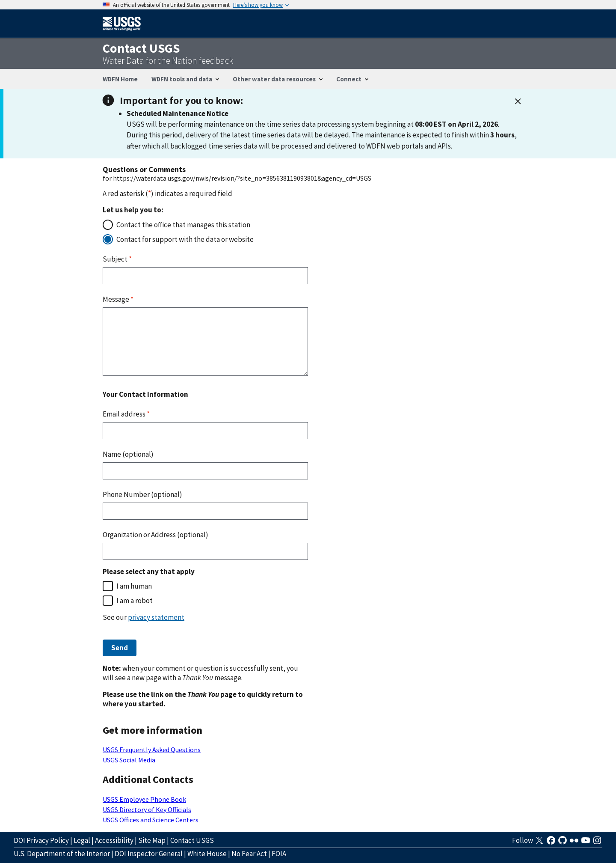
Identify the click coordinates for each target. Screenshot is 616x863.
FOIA (279, 854)
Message (118, 299)
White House (207, 854)
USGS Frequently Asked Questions (152, 750)
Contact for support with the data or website (185, 239)
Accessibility (114, 840)
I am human (134, 586)
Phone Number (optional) (142, 494)
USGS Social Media (129, 760)
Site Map (152, 840)
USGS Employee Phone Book (144, 799)
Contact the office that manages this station (183, 225)
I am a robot (135, 601)
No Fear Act (249, 854)
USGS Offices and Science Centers (151, 820)
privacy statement (156, 617)
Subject (117, 259)
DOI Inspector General (149, 854)
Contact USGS (192, 840)
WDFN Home (120, 79)
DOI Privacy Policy (41, 840)
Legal (82, 840)
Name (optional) (128, 454)
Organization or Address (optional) (155, 535)
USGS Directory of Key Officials (147, 809)
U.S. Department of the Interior (62, 854)
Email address (126, 414)
